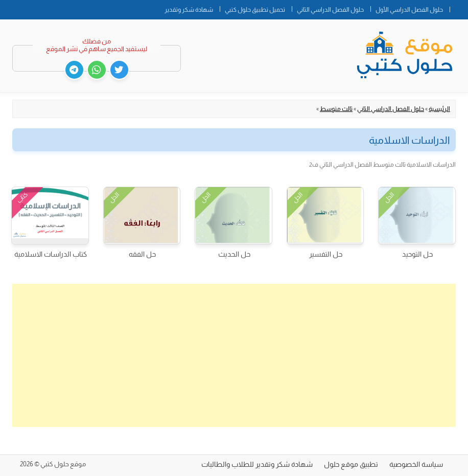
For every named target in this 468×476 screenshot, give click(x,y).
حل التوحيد (417, 254)
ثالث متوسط (336, 109)
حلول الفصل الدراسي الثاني (330, 10)
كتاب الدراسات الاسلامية (51, 254)
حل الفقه (142, 254)
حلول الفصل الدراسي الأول (409, 10)
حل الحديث (234, 254)
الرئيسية (439, 109)
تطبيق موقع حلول (351, 464)
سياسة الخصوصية (416, 464)
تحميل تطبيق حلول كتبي (255, 10)
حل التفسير (326, 254)
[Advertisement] (234, 355)
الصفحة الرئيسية (459, 8)
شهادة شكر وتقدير (189, 10)
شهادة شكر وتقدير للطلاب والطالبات (257, 464)
